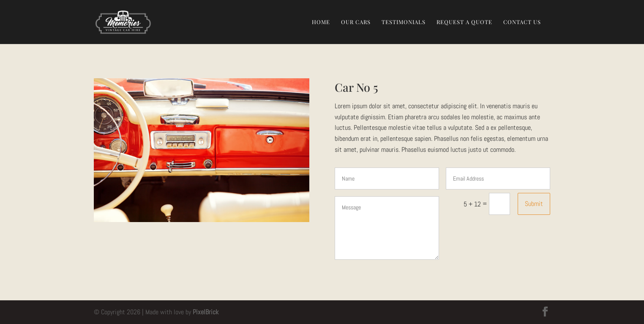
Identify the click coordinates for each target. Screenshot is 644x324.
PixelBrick (206, 312)
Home (321, 22)
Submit (534, 204)
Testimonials (404, 22)
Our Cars (356, 22)
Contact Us (522, 22)
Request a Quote (464, 22)
